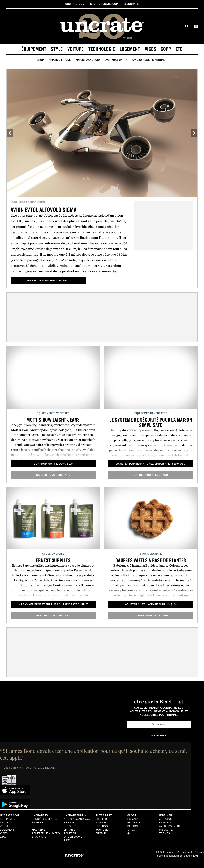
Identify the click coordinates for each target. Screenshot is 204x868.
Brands (69, 823)
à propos (166, 819)
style (57, 49)
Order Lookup (74, 837)
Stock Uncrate (53, 554)
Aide (67, 840)
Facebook (103, 826)
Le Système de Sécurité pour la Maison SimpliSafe (151, 422)
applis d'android (88, 60)
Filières (38, 823)
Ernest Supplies (53, 560)
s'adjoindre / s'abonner (150, 60)
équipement (34, 49)
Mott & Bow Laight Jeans (53, 420)
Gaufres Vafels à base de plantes (151, 560)
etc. (3, 837)
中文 (130, 833)
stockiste (39, 837)
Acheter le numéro (46, 833)
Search (187, 26)
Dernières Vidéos (45, 819)
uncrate (131, 4)
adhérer (70, 833)
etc (179, 49)
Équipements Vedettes (53, 413)
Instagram (103, 823)
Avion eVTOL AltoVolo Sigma (44, 209)
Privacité (166, 830)
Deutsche (134, 826)
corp (166, 49)
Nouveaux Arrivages (78, 819)
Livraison (71, 830)
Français (134, 823)
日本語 (131, 830)
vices (151, 49)
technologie (102, 49)
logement (130, 49)
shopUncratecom (105, 4)
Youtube (102, 830)
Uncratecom (75, 4)
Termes (165, 833)
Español (133, 819)
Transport (38, 202)
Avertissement (170, 826)
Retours (70, 826)
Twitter (101, 819)
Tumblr (101, 833)
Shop (40, 60)
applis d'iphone (60, 60)
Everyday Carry (116, 60)
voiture (76, 49)
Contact (165, 823)
